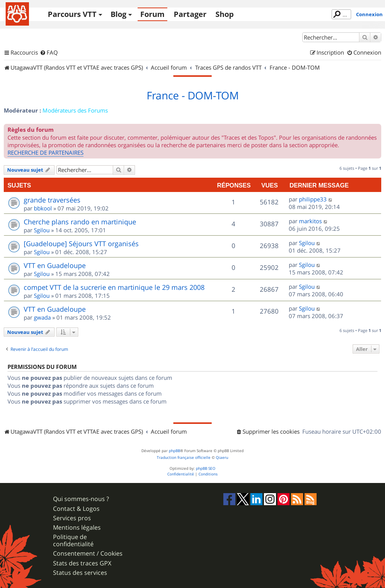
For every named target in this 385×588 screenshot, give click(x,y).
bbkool (43, 208)
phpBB (174, 451)
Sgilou (42, 230)
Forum (152, 14)
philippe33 (313, 199)
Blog (118, 14)
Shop (225, 14)
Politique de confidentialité (73, 541)
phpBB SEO (206, 468)
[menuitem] (49, 53)
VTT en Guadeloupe (55, 265)
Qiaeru (222, 458)
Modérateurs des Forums (75, 110)
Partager (190, 14)
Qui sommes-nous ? (81, 499)
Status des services (80, 573)
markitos (310, 221)
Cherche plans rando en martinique (80, 222)
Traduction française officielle (184, 458)
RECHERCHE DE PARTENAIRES (45, 152)
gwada (42, 317)
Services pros (72, 518)
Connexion (369, 14)
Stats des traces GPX (82, 563)
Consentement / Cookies (88, 554)
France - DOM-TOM (193, 96)
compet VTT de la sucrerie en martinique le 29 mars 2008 (114, 287)
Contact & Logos (76, 509)
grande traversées (52, 200)
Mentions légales (77, 528)
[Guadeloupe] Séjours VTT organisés (81, 244)
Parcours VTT (72, 14)
